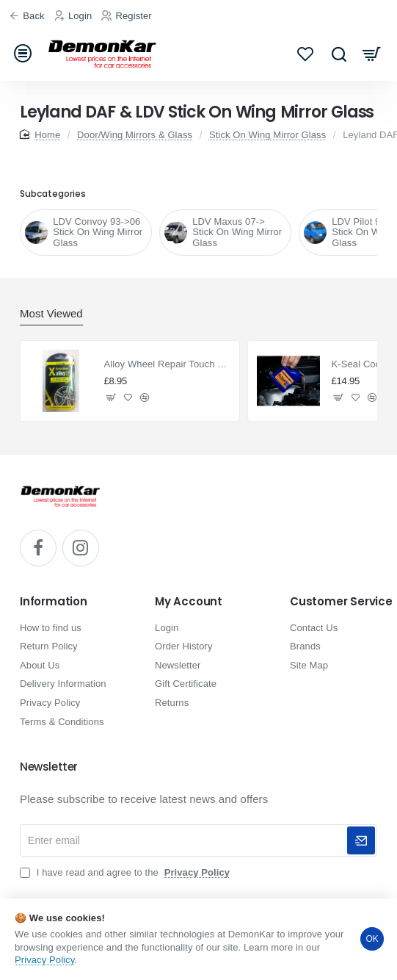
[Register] (128, 17)
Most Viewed (51, 313)
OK (372, 939)
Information (54, 602)
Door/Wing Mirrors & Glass (135, 135)
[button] (111, 397)
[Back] (29, 17)
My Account (189, 602)
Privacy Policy (44, 960)
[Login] (75, 17)
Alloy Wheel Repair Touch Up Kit (168, 364)
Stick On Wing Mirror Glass (267, 135)
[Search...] (339, 53)
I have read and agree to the (126, 872)
